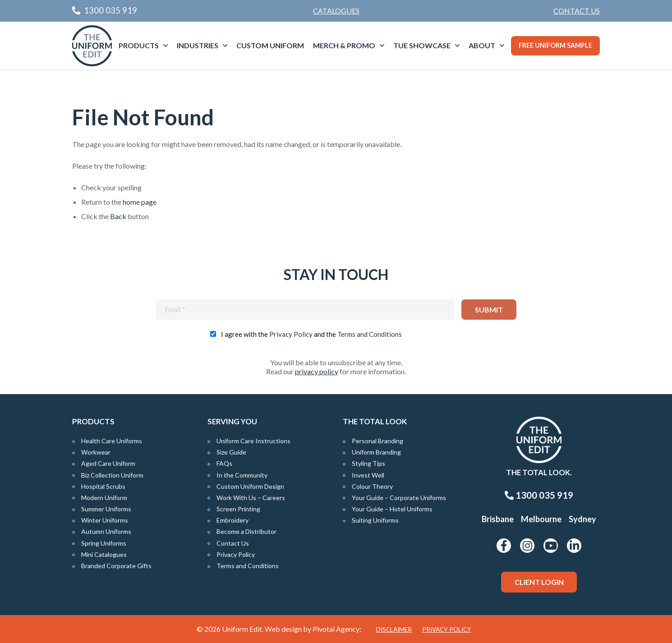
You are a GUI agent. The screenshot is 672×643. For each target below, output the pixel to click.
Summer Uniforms (106, 509)
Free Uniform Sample (555, 45)
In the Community (242, 475)
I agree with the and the (311, 334)
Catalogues (336, 11)
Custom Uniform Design (250, 486)
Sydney (582, 519)
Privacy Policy (291, 334)
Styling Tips (368, 463)
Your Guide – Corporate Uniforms (399, 498)
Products (139, 45)
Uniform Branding (376, 452)
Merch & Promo (344, 45)
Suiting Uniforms (375, 520)
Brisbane (498, 519)
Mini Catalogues (104, 554)
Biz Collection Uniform (112, 475)
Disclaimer (394, 629)
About (482, 45)
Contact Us (577, 11)
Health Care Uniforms (112, 441)
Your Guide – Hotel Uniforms (392, 509)
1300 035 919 (539, 495)
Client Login (539, 582)
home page (140, 202)
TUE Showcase (422, 45)
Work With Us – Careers (251, 498)
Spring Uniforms (104, 543)
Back (118, 216)
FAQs (224, 463)
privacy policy (317, 371)
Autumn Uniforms (106, 531)
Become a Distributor (246, 531)
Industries (198, 45)
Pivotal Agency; (337, 629)
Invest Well (368, 475)
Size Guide (231, 452)
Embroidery (232, 520)
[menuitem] (577, 11)
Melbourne (541, 519)
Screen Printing (238, 509)
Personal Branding (377, 441)
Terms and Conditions (370, 334)
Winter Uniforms (105, 520)
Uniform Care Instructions (253, 441)
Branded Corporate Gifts (116, 566)
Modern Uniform (104, 498)
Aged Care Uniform (108, 463)
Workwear (96, 452)
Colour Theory (372, 486)
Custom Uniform (270, 45)
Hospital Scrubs (103, 486)
